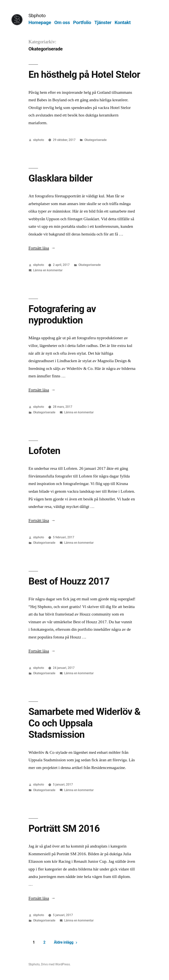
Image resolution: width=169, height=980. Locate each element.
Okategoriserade (95, 140)
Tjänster (103, 22)
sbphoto (38, 140)
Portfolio (82, 22)
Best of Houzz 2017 (69, 581)
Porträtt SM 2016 (64, 828)
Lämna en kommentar (48, 270)
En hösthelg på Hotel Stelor (84, 75)
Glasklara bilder (61, 178)
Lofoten (44, 451)
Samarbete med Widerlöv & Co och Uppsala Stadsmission (85, 723)
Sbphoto (37, 15)
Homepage (40, 22)
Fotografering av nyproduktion (62, 315)
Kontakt (123, 22)
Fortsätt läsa (42, 248)
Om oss (62, 22)
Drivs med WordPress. (56, 964)
